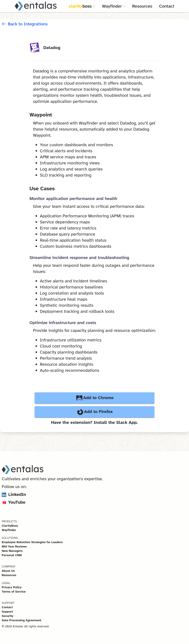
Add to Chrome (95, 398)
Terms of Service (14, 592)
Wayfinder (9, 530)
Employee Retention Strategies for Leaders (32, 542)
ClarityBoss (10, 526)
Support (7, 611)
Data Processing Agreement (21, 620)
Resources (142, 6)
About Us (8, 571)
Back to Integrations (25, 24)
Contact (167, 6)
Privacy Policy (12, 587)
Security (8, 616)
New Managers (12, 551)
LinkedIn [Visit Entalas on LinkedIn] (14, 494)
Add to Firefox (95, 412)
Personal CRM (12, 555)
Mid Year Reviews (14, 546)
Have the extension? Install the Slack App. (94, 422)
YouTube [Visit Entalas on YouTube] (14, 502)
